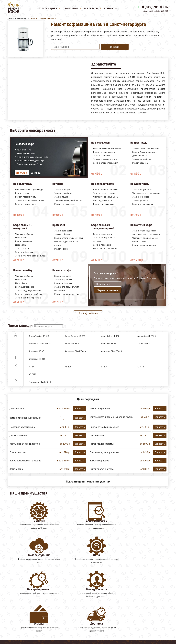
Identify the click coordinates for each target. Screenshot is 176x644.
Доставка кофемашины (22, 427)
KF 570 (104, 367)
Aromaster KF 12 (73, 344)
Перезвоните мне (107, 290)
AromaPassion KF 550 (75, 336)
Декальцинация (18, 435)
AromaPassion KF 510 (39, 336)
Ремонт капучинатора (102, 469)
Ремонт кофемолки (100, 409)
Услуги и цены (48, 8)
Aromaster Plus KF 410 (111, 351)
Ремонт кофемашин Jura (23, 601)
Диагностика (17, 409)
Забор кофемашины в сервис (25, 461)
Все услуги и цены (88, 313)
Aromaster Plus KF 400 (75, 351)
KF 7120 (33, 374)
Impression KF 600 (37, 359)
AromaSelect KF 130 (110, 336)
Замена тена (16, 469)
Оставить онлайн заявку (122, 624)
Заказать (115, 47)
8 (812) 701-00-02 (155, 7)
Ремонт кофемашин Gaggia (24, 615)
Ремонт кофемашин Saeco (24, 608)
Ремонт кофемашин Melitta (24, 605)
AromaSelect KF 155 (147, 336)
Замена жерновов (99, 461)
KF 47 (31, 367)
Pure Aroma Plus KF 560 (40, 382)
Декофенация (97, 435)
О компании (70, 8)
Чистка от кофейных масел (104, 427)
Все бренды (91, 8)
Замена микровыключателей (25, 418)
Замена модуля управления (105, 452)
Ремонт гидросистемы (102, 444)
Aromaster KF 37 (36, 351)
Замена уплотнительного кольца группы (112, 417)
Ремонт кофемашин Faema (24, 612)
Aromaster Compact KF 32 (41, 344)
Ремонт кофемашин (20, 597)
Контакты (110, 8)
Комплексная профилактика (25, 444)
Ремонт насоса (18, 452)
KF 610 (141, 367)
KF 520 (68, 367)
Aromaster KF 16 (109, 344)
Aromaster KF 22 (145, 344)
